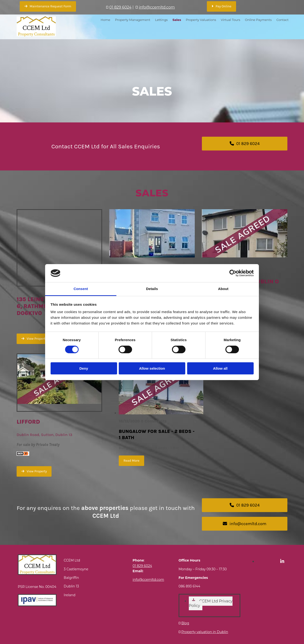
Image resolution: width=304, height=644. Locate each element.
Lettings (161, 20)
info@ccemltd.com (157, 7)
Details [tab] (152, 289)
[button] (48, 6)
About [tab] (223, 289)
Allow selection (152, 368)
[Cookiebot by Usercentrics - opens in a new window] (233, 273)
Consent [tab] (81, 289)
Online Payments (258, 20)
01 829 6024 (120, 7)
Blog (185, 623)
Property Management (133, 20)
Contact (283, 20)
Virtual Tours (231, 20)
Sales (177, 20)
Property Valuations (201, 20)
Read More (131, 461)
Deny (84, 368)
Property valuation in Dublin (205, 632)
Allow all (220, 368)
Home (105, 20)
